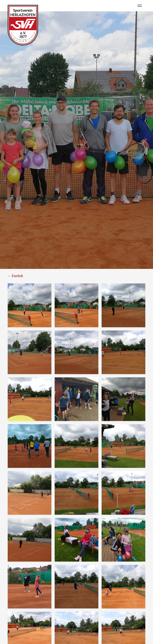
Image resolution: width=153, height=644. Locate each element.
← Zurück (15, 276)
